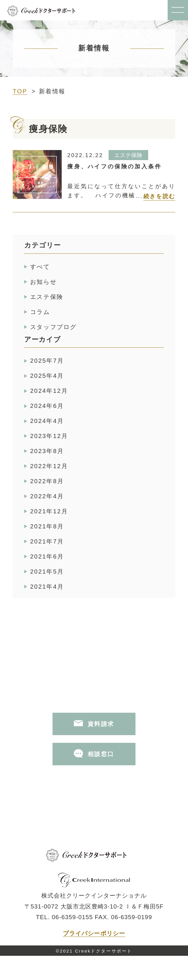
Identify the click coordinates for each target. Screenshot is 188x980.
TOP (20, 91)
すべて (40, 267)
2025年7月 (47, 361)
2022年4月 (47, 496)
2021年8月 (47, 526)
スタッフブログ (53, 327)
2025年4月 (47, 376)
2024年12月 (49, 391)
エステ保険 (47, 297)
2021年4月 (47, 587)
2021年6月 (47, 556)
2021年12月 (49, 511)
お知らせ (43, 282)
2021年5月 (47, 572)
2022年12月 (49, 466)
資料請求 (94, 723)
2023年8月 (47, 451)
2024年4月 (47, 421)
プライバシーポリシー (94, 933)
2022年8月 (47, 481)
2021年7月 (47, 541)
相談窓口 (94, 753)
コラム (40, 312)
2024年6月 (47, 406)
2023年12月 (49, 436)
